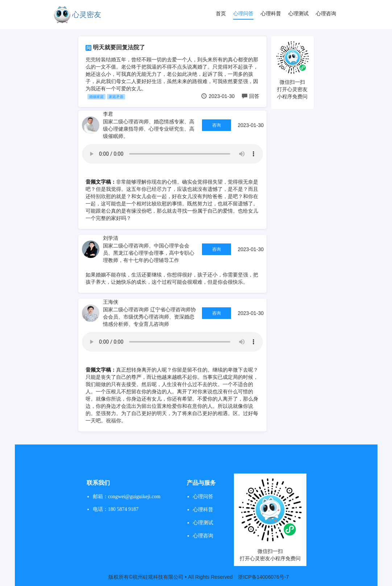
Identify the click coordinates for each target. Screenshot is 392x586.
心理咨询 (326, 13)
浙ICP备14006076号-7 (263, 577)
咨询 (216, 125)
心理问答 (243, 13)
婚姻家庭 (96, 97)
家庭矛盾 (116, 97)
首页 (221, 13)
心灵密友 (87, 15)
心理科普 (271, 13)
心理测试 (298, 13)
